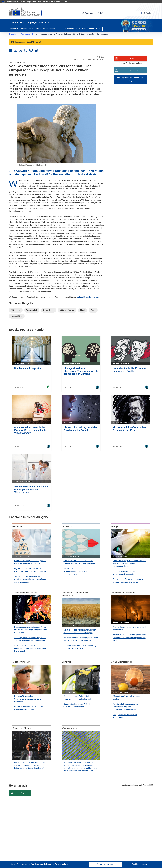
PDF (132, 58)
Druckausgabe (132, 70)
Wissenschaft (32, 310)
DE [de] (11, 50)
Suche (99, 29)
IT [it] (31, 50)
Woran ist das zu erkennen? (55, 2)
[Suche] (147, 13)
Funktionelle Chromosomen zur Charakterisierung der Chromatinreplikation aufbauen (126, 707)
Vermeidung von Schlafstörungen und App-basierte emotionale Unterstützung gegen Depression (30, 579)
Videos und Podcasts (66, 29)
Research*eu (25, 34)
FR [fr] (26, 50)
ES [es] (21, 50)
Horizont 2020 (17, 316)
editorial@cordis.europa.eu (88, 297)
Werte (93, 310)
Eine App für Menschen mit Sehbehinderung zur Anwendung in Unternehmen (29, 699)
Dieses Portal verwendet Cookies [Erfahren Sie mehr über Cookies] (24, 864)
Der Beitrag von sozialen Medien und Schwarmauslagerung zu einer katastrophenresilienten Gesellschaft (29, 765)
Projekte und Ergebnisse (45, 29)
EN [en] (16, 50)
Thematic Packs (26, 29)
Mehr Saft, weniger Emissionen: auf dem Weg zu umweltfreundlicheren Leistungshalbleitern (129, 563)
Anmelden (88, 13)
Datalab (91, 29)
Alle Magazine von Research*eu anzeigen (130, 79)
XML (22, 793)
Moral (82, 310)
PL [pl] (36, 50)
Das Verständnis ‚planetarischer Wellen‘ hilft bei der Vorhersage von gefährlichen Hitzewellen (31, 630)
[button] (100, 13)
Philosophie (16, 310)
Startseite (14, 29)
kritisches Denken (67, 310)
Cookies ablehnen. (140, 864)
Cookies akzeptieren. (105, 864)
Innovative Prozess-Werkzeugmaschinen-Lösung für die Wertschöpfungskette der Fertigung (130, 638)
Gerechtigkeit (49, 310)
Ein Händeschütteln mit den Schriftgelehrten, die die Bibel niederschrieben (75, 571)
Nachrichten (81, 29)
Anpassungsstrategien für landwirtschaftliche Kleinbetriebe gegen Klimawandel (30, 648)
